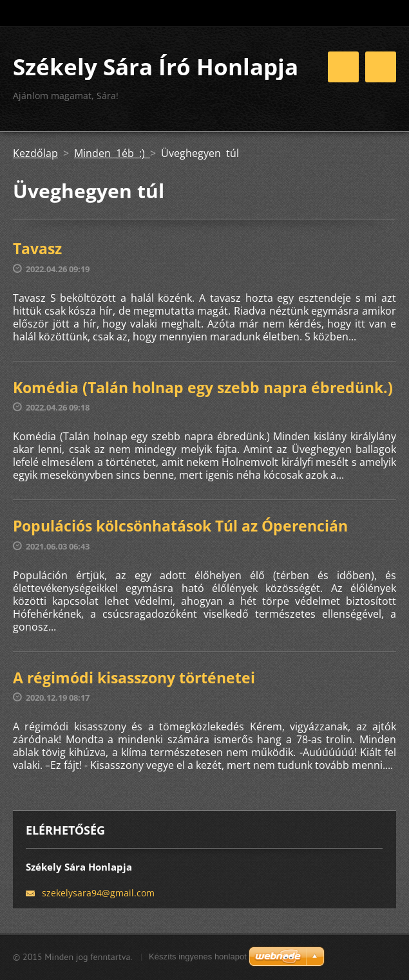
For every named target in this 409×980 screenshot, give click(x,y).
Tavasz (37, 248)
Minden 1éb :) (112, 153)
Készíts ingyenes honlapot (198, 957)
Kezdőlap (35, 153)
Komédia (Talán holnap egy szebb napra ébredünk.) (203, 387)
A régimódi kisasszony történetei (134, 678)
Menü (381, 67)
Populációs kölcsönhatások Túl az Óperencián (180, 526)
